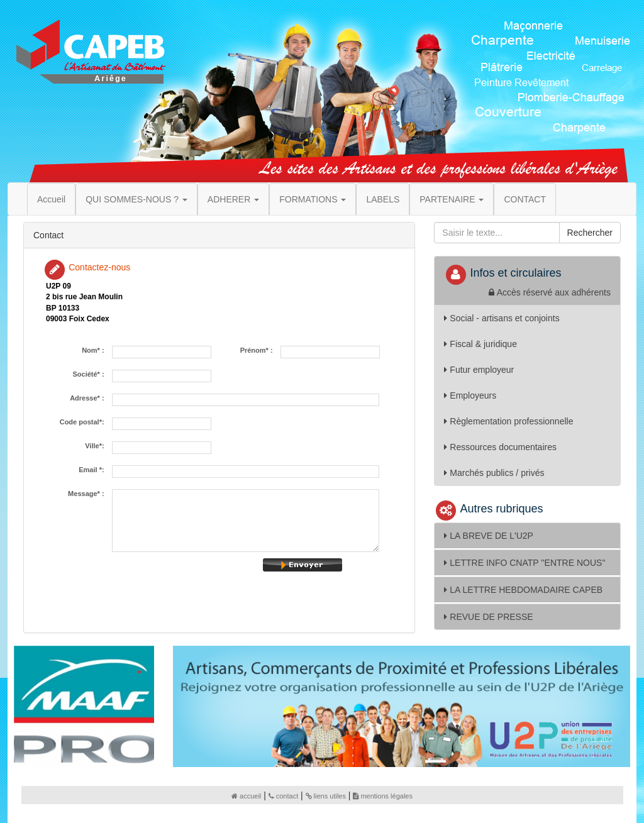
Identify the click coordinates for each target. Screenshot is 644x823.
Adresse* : (89, 398)
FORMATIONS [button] (313, 199)
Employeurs (470, 395)
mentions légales (383, 796)
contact (283, 796)
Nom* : (95, 351)
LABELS (383, 199)
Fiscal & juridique (480, 344)
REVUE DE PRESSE (488, 617)
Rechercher (590, 233)
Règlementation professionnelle (508, 421)
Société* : (90, 374)
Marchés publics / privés (494, 473)
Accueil (51, 199)
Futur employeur (479, 370)
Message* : (88, 494)
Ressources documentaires (500, 447)
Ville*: (96, 446)
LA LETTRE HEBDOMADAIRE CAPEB (523, 590)
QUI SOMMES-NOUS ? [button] (136, 199)
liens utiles (326, 796)
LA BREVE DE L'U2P (489, 536)
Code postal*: (84, 422)
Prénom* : (258, 351)
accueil (246, 796)
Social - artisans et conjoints (502, 318)
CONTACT (525, 199)
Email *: (93, 470)
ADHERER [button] (233, 199)
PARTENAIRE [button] (452, 199)
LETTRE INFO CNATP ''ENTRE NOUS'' (525, 563)
